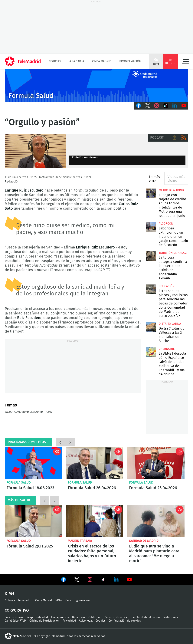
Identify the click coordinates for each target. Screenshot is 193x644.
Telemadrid (25, 600)
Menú (185, 61)
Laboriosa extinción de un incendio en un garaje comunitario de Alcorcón (151, 227)
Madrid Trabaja (80, 541)
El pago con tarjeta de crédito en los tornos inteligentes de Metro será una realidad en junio (151, 193)
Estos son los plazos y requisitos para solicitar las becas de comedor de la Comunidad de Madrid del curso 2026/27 (151, 289)
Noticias (55, 61)
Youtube (184, 106)
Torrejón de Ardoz (173, 253)
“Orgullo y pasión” (35, 151)
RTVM (9, 593)
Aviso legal (86, 621)
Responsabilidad (37, 617)
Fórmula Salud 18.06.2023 (33, 463)
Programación (130, 61)
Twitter (148, 106)
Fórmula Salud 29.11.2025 (33, 521)
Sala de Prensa (14, 617)
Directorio (78, 617)
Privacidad (69, 621)
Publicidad (95, 617)
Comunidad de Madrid (29, 412)
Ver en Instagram (90, 580)
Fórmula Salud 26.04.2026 (95, 463)
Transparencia (60, 617)
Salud (9, 412)
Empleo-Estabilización (146, 617)
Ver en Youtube (129, 580)
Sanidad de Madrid (144, 541)
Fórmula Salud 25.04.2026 (156, 463)
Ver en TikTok (103, 580)
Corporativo (17, 610)
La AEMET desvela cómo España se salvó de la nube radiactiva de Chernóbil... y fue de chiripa (151, 352)
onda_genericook (96, 85)
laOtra (59, 600)
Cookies (101, 621)
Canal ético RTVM (16, 621)
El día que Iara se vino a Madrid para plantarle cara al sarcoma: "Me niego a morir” (156, 521)
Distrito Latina (170, 324)
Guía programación (78, 600)
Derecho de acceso (116, 617)
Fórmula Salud (19, 483)
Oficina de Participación (44, 621)
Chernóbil (167, 349)
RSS (184, 138)
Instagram (157, 106)
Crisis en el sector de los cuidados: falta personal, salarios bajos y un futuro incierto (95, 521)
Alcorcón (166, 224)
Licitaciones (170, 617)
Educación (167, 286)
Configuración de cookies (125, 621)
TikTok (166, 106)
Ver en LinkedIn (116, 580)
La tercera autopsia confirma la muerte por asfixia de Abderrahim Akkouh (151, 256)
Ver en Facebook (64, 580)
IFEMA (48, 412)
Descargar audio (175, 138)
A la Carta (77, 61)
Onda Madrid (102, 61)
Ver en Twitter (77, 580)
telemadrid (18, 636)
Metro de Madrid (171, 190)
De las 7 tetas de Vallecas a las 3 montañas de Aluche (151, 327)
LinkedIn (175, 106)
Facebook (139, 106)
